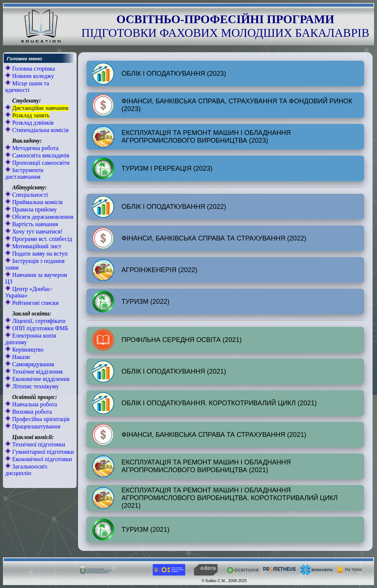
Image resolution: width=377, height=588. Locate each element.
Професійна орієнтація (40, 419)
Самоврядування (32, 364)
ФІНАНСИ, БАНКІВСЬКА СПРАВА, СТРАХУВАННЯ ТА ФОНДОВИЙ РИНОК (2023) (222, 105)
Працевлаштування (36, 426)
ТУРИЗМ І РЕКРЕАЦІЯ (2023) (152, 168)
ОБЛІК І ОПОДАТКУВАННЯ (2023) (159, 74)
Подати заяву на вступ (39, 254)
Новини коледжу (32, 76)
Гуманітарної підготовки (42, 452)
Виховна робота (31, 412)
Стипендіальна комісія (40, 130)
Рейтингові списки (35, 303)
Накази (20, 357)
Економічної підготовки (41, 459)
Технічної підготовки (38, 444)
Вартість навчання (34, 224)
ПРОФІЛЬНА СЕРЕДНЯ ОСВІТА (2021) (167, 340)
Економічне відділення (40, 379)
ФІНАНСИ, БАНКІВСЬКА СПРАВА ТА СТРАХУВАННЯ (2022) (199, 238)
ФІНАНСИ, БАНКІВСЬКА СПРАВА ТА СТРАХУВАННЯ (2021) (199, 435)
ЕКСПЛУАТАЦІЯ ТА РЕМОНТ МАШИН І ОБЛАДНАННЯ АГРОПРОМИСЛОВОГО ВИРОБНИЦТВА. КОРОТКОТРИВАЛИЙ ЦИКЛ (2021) (215, 498)
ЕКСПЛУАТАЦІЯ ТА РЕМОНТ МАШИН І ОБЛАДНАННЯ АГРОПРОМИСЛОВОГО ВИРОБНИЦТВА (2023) (191, 137)
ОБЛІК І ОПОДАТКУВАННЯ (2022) (159, 207)
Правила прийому (34, 209)
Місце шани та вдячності (27, 87)
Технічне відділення (37, 372)
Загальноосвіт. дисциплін (27, 470)
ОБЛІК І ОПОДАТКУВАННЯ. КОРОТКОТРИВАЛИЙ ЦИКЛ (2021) (204, 403)
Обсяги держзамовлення (42, 217)
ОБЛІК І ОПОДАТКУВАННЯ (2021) (159, 371)
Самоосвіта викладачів (40, 155)
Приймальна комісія (37, 202)
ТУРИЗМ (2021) (131, 530)
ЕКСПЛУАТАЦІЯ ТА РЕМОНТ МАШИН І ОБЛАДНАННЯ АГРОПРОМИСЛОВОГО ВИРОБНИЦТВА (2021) (191, 466)
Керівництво (27, 350)
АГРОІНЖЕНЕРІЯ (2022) (145, 270)
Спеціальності (29, 195)
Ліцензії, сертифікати (38, 321)
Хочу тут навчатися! (37, 231)
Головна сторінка (33, 69)
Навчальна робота (34, 404)
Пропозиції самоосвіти (40, 163)
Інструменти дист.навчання (24, 173)
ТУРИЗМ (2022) (131, 302)
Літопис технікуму (35, 386)
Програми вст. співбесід (41, 239)
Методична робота (35, 148)
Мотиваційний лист (36, 246)
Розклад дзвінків (32, 123)
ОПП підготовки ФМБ (40, 328)
